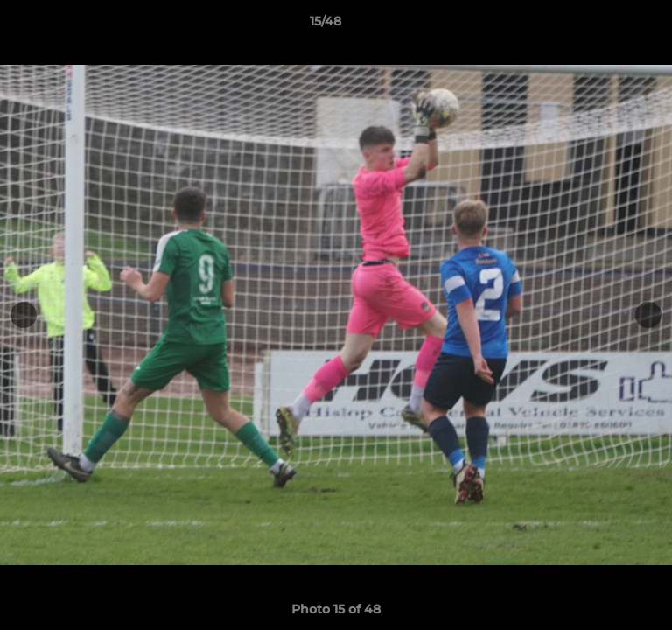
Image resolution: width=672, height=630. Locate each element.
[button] (609, 25)
